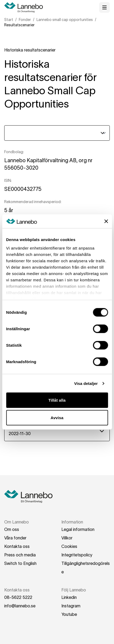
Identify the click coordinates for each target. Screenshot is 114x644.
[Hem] (25, 7)
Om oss (12, 529)
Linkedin (69, 597)
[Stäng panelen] (106, 221)
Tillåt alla (57, 400)
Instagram (71, 606)
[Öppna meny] (104, 7)
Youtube (69, 614)
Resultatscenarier (19, 25)
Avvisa (57, 417)
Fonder (25, 20)
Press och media (20, 555)
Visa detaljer (86, 383)
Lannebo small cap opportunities (65, 20)
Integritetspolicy (77, 555)
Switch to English (20, 563)
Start (9, 20)
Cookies (69, 546)
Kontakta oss (17, 546)
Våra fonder (15, 538)
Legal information (78, 529)
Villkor (67, 538)
